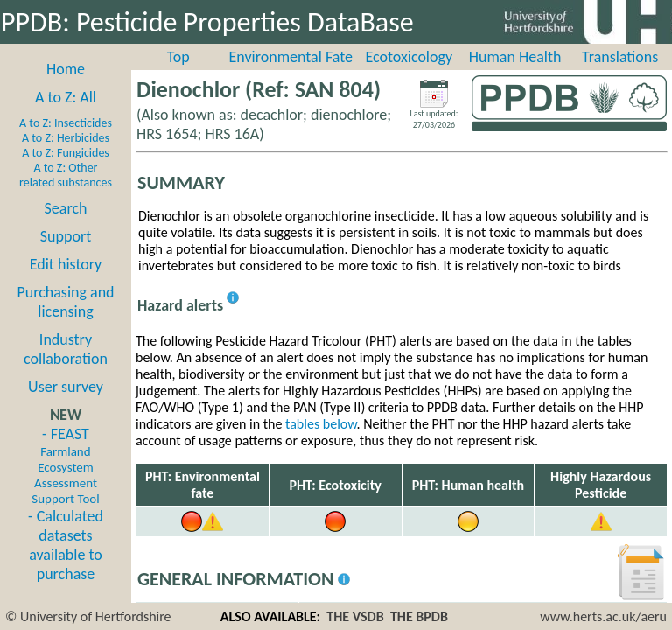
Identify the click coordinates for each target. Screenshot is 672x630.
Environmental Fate (291, 57)
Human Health (515, 57)
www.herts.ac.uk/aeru (603, 616)
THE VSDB (355, 616)
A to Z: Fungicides (66, 153)
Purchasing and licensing (65, 302)
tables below (321, 424)
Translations (620, 57)
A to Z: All (66, 97)
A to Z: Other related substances (66, 175)
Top (178, 57)
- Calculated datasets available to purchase (66, 545)
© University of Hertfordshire (88, 616)
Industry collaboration (66, 349)
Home (66, 69)
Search (66, 208)
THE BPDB (419, 616)
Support (66, 236)
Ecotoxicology (409, 57)
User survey (66, 387)
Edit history (66, 264)
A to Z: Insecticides (66, 123)
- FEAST (65, 465)
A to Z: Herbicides (66, 138)
